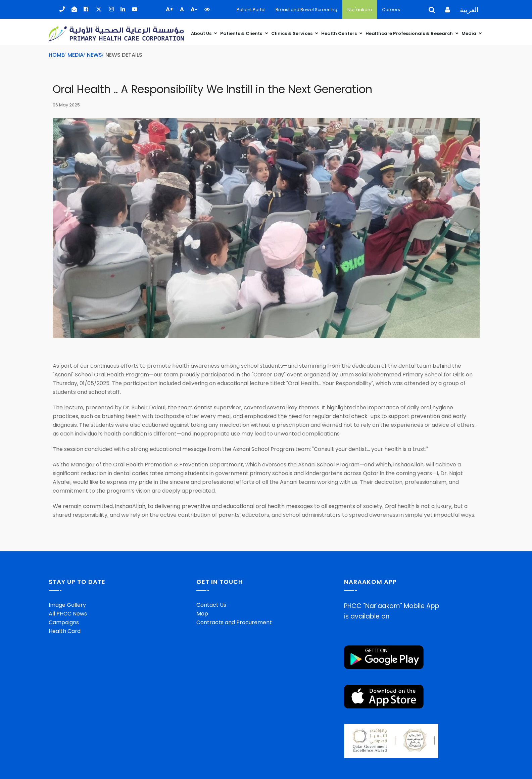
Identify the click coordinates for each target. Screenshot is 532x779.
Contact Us (211, 605)
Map (202, 614)
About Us (202, 33)
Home (56, 55)
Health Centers (340, 33)
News (94, 55)
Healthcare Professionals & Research (410, 33)
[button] (207, 9)
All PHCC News (68, 614)
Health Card (65, 631)
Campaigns (64, 622)
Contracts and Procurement (234, 622)
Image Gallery (67, 605)
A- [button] (194, 9)
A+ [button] (170, 9)
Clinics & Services (292, 33)
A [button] (182, 9)
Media (469, 33)
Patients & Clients (242, 33)
